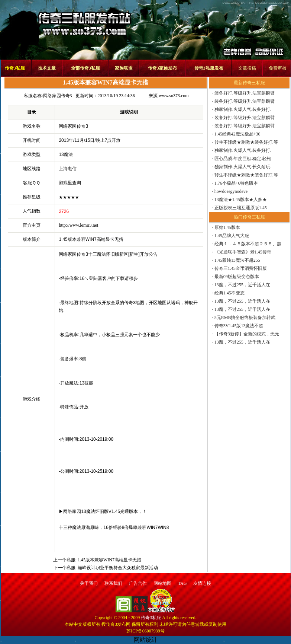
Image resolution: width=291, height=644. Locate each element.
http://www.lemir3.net (78, 225)
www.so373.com (174, 96)
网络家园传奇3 (58, 96)
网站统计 (146, 640)
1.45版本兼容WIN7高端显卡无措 (109, 560)
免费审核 (278, 68)
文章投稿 (247, 68)
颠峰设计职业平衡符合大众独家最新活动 (118, 568)
